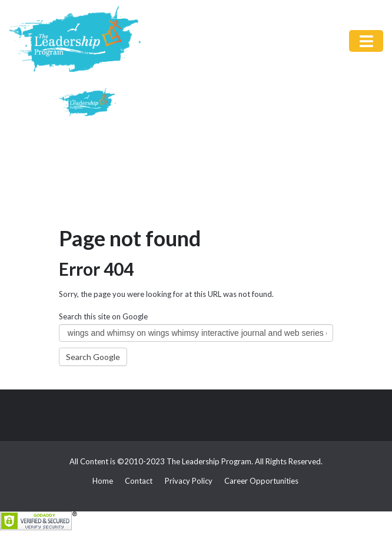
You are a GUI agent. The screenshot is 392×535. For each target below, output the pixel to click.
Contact (139, 481)
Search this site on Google (103, 316)
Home (103, 481)
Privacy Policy (189, 481)
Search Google (93, 357)
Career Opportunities (261, 481)
